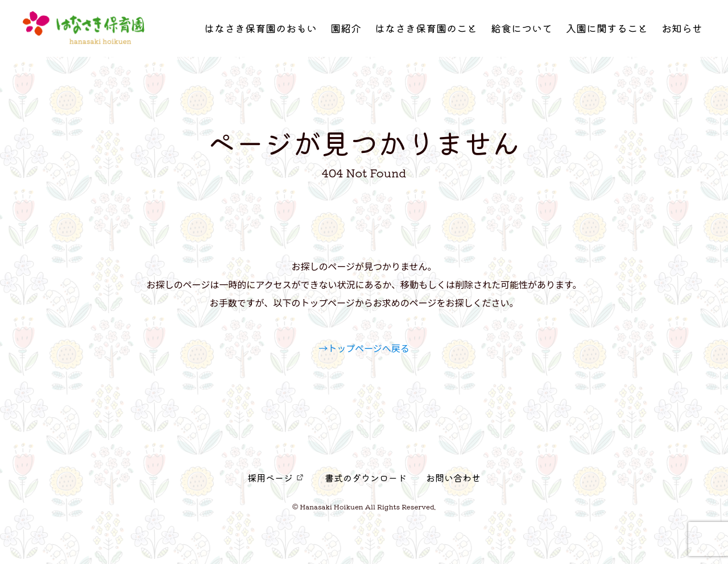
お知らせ (682, 31)
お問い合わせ (453, 478)
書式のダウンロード (366, 478)
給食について (522, 31)
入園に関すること (607, 31)
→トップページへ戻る (364, 348)
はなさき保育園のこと (426, 31)
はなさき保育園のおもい (260, 31)
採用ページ (270, 478)
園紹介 (346, 31)
